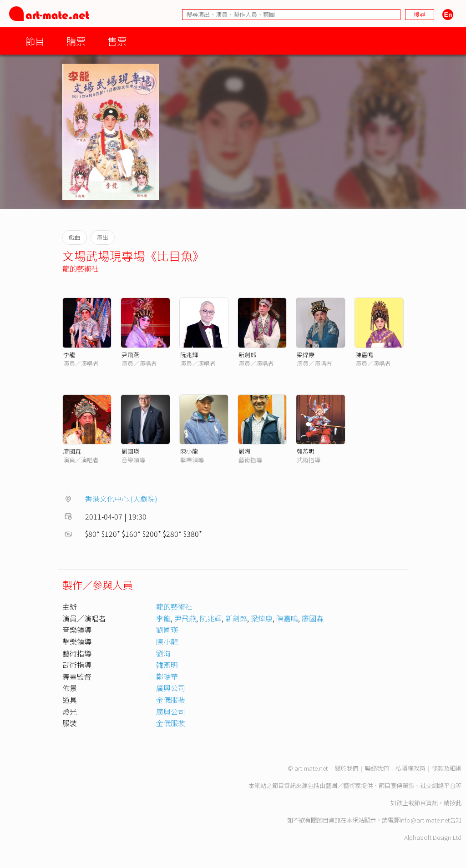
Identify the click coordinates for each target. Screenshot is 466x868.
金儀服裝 (171, 700)
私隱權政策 (410, 768)
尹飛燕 (130, 355)
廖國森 (72, 451)
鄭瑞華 (167, 676)
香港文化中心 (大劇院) (121, 499)
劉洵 (244, 451)
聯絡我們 (377, 768)
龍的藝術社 (81, 268)
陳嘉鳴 (364, 355)
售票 (117, 41)
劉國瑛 (130, 451)
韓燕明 (306, 451)
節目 (35, 41)
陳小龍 (189, 451)
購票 (76, 41)
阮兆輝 (189, 355)
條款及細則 (447, 768)
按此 (456, 803)
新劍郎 (247, 355)
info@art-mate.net (425, 820)
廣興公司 (171, 688)
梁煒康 (306, 355)
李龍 (69, 355)
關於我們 (346, 768)
